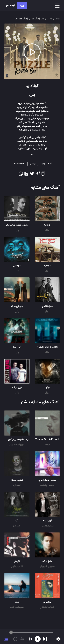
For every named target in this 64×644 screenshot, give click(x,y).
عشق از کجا (47, 561)
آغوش (17, 561)
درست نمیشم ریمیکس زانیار (16, 440)
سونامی (17, 266)
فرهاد (47, 445)
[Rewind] (38, 639)
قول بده (17, 347)
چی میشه (17, 388)
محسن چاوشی (47, 485)
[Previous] (31, 639)
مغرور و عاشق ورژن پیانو (17, 225)
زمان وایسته (17, 480)
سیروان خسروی (17, 445)
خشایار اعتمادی (47, 607)
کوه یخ (47, 225)
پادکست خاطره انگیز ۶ (47, 347)
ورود (22, 5)
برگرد (47, 388)
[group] (32, 637)
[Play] (45, 639)
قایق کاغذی (47, 306)
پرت (17, 602)
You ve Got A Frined (47, 440)
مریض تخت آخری (47, 480)
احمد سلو (17, 526)
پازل (47, 230)
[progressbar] (32, 632)
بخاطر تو (47, 602)
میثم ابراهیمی (47, 526)
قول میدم (47, 521)
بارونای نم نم (17, 306)
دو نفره (47, 266)
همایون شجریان (47, 566)
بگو (17, 521)
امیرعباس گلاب (17, 607)
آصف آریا (17, 485)
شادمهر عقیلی (17, 566)
